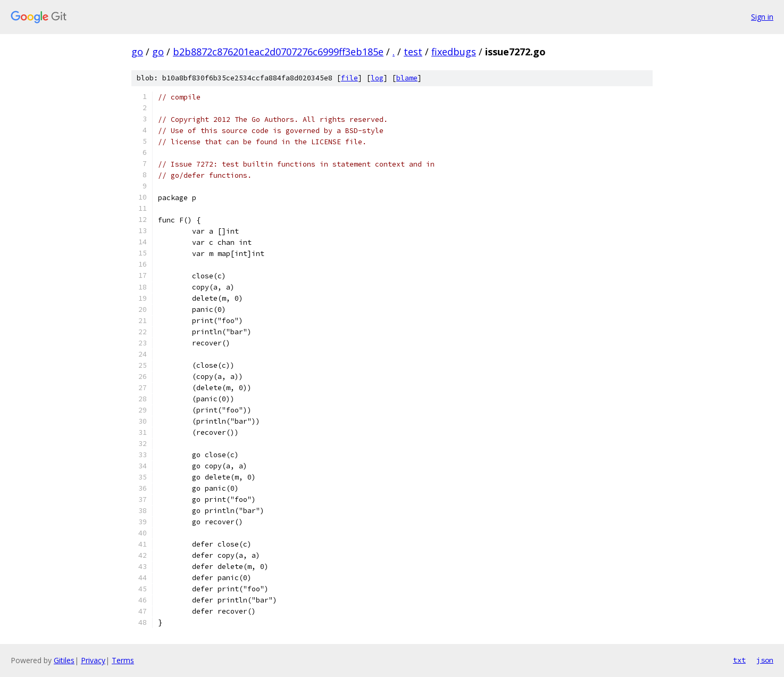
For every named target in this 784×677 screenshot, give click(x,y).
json (765, 660)
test (413, 52)
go (137, 52)
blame (407, 78)
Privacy (93, 660)
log (377, 78)
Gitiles (64, 660)
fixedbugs (454, 52)
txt (739, 660)
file (349, 78)
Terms (123, 660)
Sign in (762, 17)
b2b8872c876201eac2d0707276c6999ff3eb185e (278, 52)
